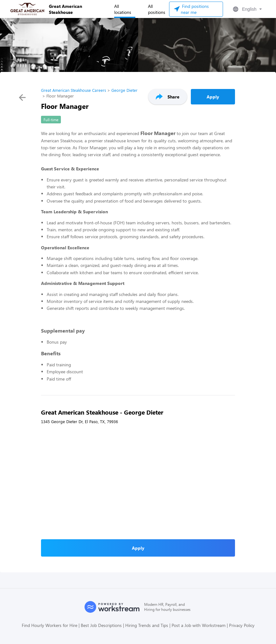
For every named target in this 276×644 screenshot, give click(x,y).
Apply (213, 97)
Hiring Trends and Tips (147, 625)
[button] (247, 9)
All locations (123, 9)
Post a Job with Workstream (199, 625)
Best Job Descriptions (101, 625)
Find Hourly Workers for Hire (50, 625)
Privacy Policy (242, 625)
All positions (157, 9)
